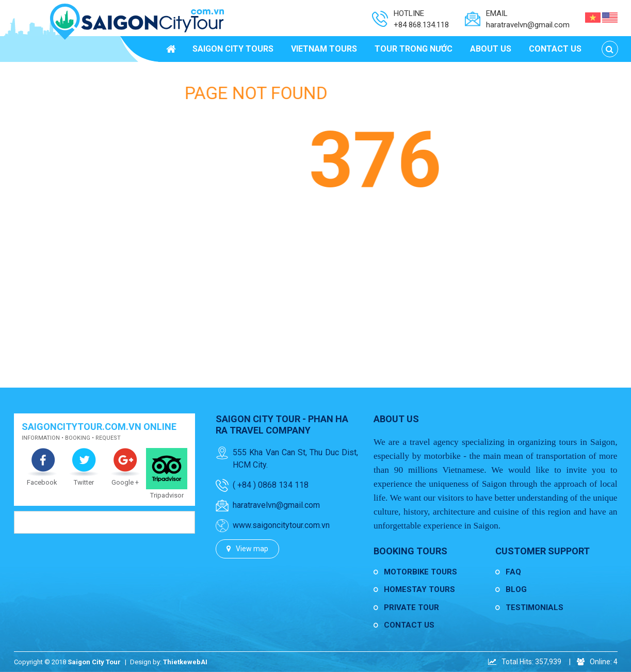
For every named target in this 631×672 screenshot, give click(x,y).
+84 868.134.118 (421, 25)
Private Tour (411, 607)
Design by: (147, 662)
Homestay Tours (419, 589)
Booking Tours (410, 551)
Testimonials (535, 607)
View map (252, 549)
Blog (516, 589)
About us (396, 419)
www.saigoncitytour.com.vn (281, 525)
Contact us (409, 625)
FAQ (513, 572)
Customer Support (543, 551)
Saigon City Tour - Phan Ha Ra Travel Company (282, 425)
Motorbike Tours (420, 572)
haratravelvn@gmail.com (528, 25)
